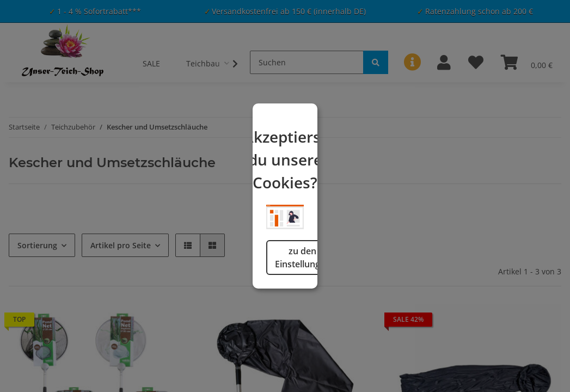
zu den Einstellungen (229, 304)
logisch (341, 304)
